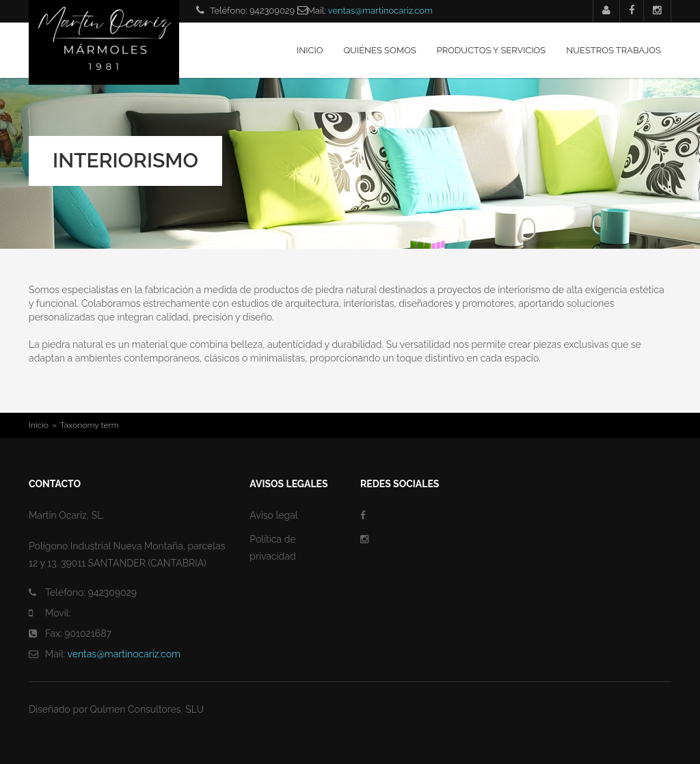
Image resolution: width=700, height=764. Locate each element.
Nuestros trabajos (614, 50)
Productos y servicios (491, 50)
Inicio (310, 50)
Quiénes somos (379, 50)
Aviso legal (273, 515)
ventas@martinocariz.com (380, 11)
